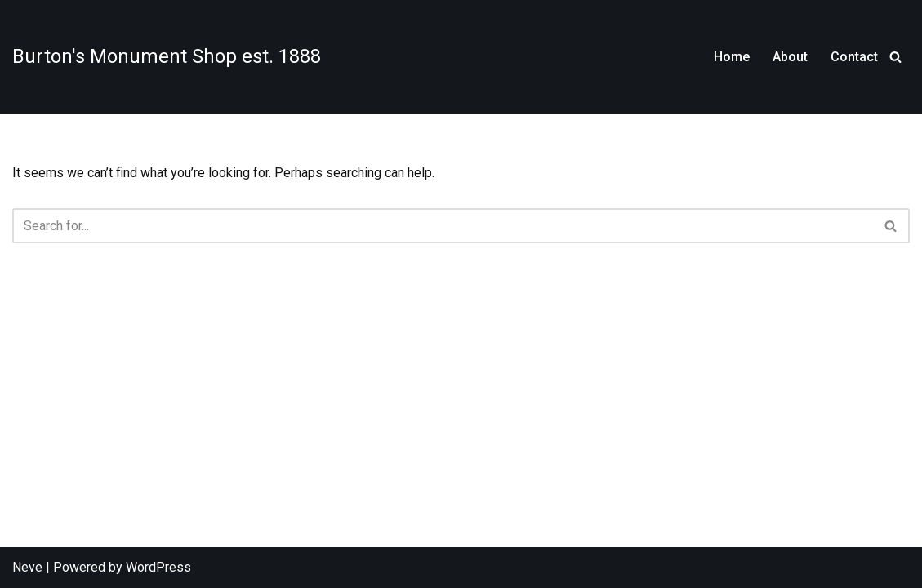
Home (732, 57)
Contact (854, 57)
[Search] (895, 57)
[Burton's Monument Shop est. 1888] (167, 56)
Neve (27, 567)
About (790, 57)
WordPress (158, 567)
